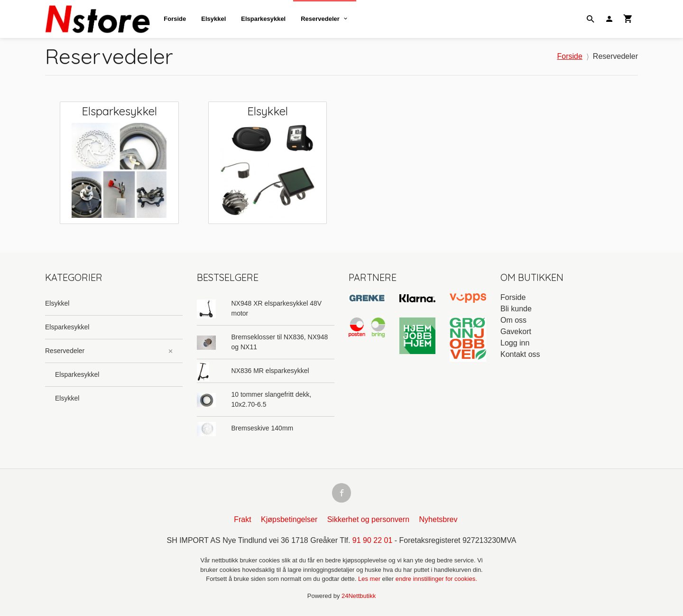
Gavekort (516, 331)
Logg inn (515, 343)
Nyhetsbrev (438, 521)
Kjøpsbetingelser (289, 521)
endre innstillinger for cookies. (436, 580)
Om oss (513, 320)
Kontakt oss (520, 354)
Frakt (242, 521)
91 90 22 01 (373, 542)
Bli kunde (516, 309)
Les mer (370, 580)
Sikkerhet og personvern (368, 521)
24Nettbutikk (359, 597)
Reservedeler (320, 19)
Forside (175, 19)
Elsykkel (213, 19)
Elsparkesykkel (263, 19)
